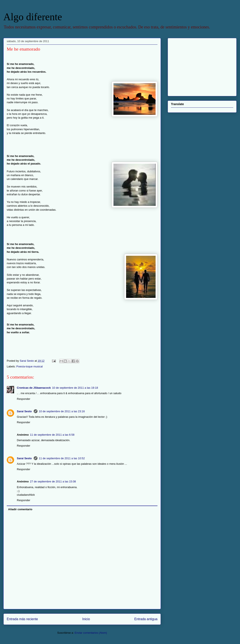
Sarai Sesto (25, 411)
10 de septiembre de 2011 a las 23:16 (62, 411)
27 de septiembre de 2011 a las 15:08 (53, 481)
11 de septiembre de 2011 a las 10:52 (62, 458)
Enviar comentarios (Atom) (91, 633)
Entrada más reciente (22, 619)
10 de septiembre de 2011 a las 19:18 (75, 388)
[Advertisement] (197, 66)
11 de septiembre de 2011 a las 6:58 (52, 435)
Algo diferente (33, 17)
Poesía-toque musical (30, 366)
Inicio (86, 619)
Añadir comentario (20, 509)
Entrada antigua (146, 619)
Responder (24, 399)
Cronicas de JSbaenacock (34, 388)
